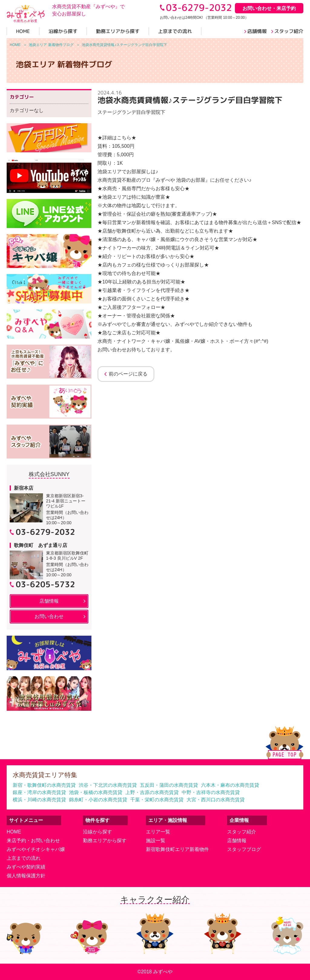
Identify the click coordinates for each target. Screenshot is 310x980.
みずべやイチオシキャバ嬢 (36, 849)
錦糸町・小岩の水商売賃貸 (98, 800)
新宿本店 (24, 488)
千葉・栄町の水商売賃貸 (157, 800)
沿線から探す (97, 832)
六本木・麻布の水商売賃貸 (230, 785)
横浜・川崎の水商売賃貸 (39, 800)
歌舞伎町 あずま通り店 (41, 545)
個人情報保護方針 (26, 876)
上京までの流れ (24, 858)
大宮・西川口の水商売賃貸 (216, 800)
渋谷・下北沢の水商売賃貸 (108, 785)
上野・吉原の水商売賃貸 (152, 792)
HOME (14, 832)
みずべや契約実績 (26, 867)
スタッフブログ (244, 849)
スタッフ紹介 (242, 832)
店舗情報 (237, 841)
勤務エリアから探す (105, 841)
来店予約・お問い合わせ (33, 841)
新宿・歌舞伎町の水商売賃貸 (44, 785)
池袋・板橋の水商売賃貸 (96, 792)
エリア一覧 (158, 832)
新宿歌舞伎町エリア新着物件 (177, 849)
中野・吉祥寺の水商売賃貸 (211, 792)
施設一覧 (156, 841)
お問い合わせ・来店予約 (269, 8)
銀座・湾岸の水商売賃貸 (39, 792)
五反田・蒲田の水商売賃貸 (169, 785)
